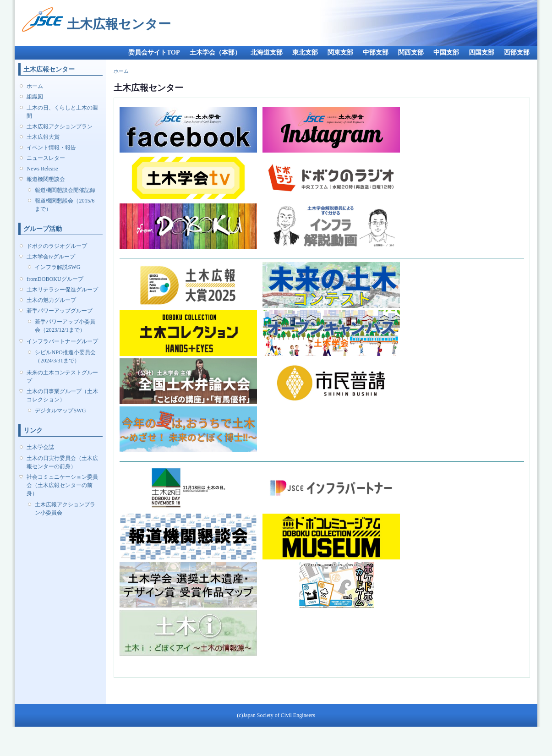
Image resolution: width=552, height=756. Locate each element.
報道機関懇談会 (46, 179)
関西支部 (411, 52)
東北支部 (305, 52)
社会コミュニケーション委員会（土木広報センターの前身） (62, 485)
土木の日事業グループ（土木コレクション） (62, 395)
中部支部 (376, 52)
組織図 (35, 97)
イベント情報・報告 (51, 148)
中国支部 (446, 52)
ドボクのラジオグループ (57, 246)
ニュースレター (46, 158)
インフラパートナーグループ (62, 341)
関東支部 (340, 52)
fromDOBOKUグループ (55, 279)
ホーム (35, 86)
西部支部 (517, 52)
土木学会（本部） (215, 52)
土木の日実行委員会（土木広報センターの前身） (62, 462)
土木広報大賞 (43, 137)
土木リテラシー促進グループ (62, 290)
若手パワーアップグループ (60, 311)
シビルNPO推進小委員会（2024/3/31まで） (65, 356)
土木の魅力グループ (51, 300)
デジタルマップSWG (60, 411)
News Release (42, 169)
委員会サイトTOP (154, 52)
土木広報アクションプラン (60, 126)
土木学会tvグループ (51, 257)
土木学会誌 (40, 447)
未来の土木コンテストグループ (62, 377)
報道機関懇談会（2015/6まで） (65, 205)
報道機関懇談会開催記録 (65, 190)
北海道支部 (267, 52)
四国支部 (481, 52)
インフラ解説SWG (57, 267)
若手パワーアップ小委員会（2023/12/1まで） (65, 326)
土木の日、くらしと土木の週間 (62, 112)
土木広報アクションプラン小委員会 (65, 509)
